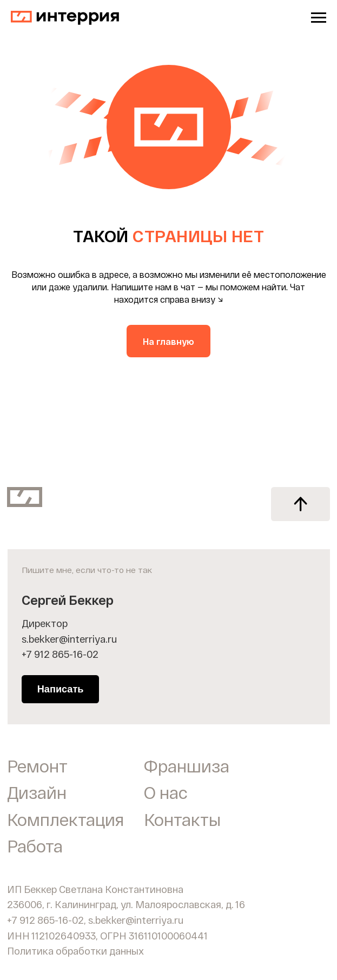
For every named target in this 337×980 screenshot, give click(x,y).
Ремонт (37, 766)
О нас (166, 792)
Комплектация (65, 819)
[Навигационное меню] (319, 18)
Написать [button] (61, 689)
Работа (35, 846)
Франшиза (187, 766)
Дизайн (37, 792)
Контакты (182, 819)
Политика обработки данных (75, 951)
